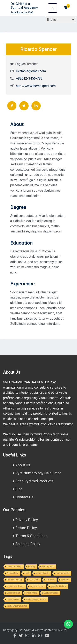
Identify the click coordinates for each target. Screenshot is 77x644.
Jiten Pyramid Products (34, 481)
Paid (27, 573)
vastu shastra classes (36, 599)
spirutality (50, 580)
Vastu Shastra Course (17, 606)
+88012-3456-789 (29, 78)
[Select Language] (60, 20)
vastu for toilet (13, 593)
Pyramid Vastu (62, 573)
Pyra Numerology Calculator (38, 473)
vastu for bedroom (15, 586)
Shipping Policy (28, 544)
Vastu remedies (51, 593)
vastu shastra (13, 599)
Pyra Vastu (34, 580)
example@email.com (31, 71)
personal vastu (42, 573)
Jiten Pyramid (48, 567)
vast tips (65, 580)
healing (32, 567)
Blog (19, 489)
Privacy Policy (27, 520)
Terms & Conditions (32, 536)
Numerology (13, 573)
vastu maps (32, 593)
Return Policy (26, 528)
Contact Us (24, 497)
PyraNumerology (15, 580)
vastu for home (37, 586)
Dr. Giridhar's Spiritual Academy (24, 6)
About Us (23, 465)
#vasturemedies (14, 567)
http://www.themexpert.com (36, 86)
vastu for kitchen (58, 586)
